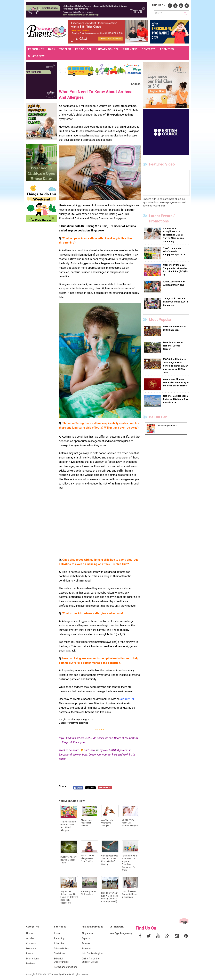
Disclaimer (60, 953)
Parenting (59, 938)
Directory (31, 949)
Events (30, 953)
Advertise (59, 943)
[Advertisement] (100, 526)
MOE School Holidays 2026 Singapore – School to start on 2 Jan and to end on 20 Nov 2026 (176, 366)
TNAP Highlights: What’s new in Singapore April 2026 (174, 251)
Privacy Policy (61, 949)
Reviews (31, 964)
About (57, 933)
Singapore (87, 933)
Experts (86, 938)
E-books (86, 943)
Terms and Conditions (66, 967)
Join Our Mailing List (92, 953)
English (136, 84)
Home (29, 933)
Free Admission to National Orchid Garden (173, 346)
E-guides (86, 949)
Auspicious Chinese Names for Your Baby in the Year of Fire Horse (176, 382)
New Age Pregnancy (121, 933)
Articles (30, 938)
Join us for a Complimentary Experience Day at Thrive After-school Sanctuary (174, 235)
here (115, 755)
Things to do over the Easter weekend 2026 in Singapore (176, 302)
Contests (31, 943)
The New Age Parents (60, 974)
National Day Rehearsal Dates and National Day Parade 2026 (176, 399)
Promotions (33, 959)
